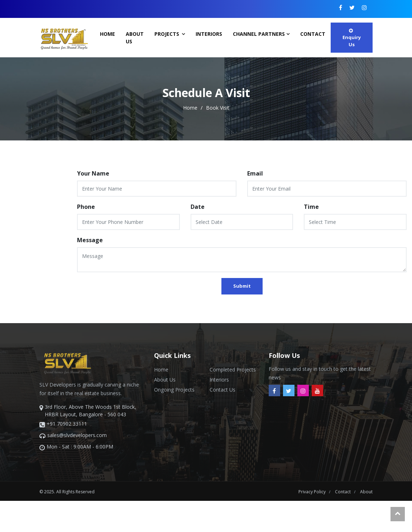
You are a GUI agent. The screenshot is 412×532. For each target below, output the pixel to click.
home (191, 108)
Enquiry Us (352, 38)
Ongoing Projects (174, 390)
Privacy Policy (313, 492)
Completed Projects (233, 370)
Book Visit (218, 108)
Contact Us (222, 390)
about (366, 492)
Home (107, 34)
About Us (135, 38)
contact (313, 34)
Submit (242, 286)
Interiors (209, 34)
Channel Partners (259, 34)
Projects (167, 34)
